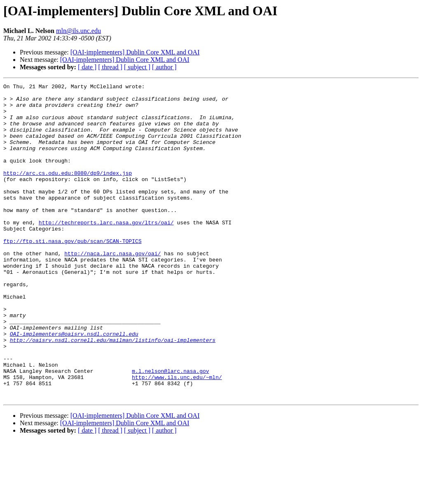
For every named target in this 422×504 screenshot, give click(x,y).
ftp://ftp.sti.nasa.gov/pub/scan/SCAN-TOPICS (72, 273)
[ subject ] (137, 67)
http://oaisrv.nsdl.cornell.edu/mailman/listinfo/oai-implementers (113, 392)
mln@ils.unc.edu (79, 31)
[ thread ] (110, 67)
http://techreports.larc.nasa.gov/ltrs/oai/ (106, 251)
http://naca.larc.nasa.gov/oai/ (113, 288)
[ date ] (87, 67)
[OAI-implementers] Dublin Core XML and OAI (135, 52)
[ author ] (164, 67)
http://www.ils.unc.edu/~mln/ (177, 436)
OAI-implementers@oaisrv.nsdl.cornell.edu (74, 384)
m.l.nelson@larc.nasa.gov (170, 429)
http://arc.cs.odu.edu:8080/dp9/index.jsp (68, 191)
